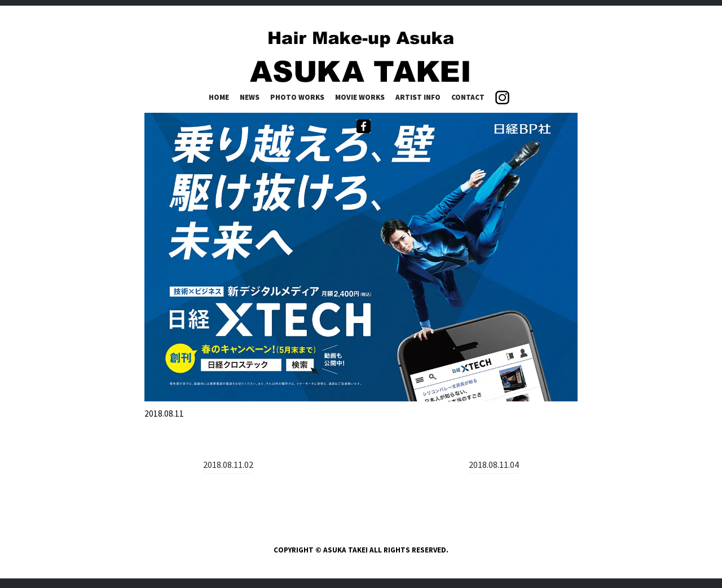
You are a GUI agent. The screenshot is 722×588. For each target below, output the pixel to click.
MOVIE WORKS (360, 97)
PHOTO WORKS (297, 97)
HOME (219, 97)
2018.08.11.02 (228, 465)
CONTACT (468, 97)
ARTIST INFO (418, 97)
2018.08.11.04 (494, 465)
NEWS (250, 97)
